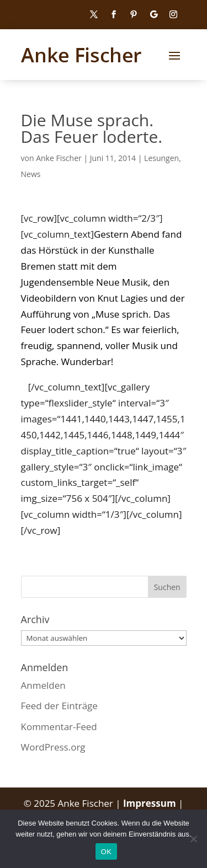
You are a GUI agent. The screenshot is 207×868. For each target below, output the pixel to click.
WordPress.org (53, 747)
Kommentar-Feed (59, 727)
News (31, 174)
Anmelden (43, 685)
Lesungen (161, 158)
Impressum (151, 803)
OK (106, 852)
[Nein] (193, 839)
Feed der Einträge (59, 706)
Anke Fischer (59, 158)
